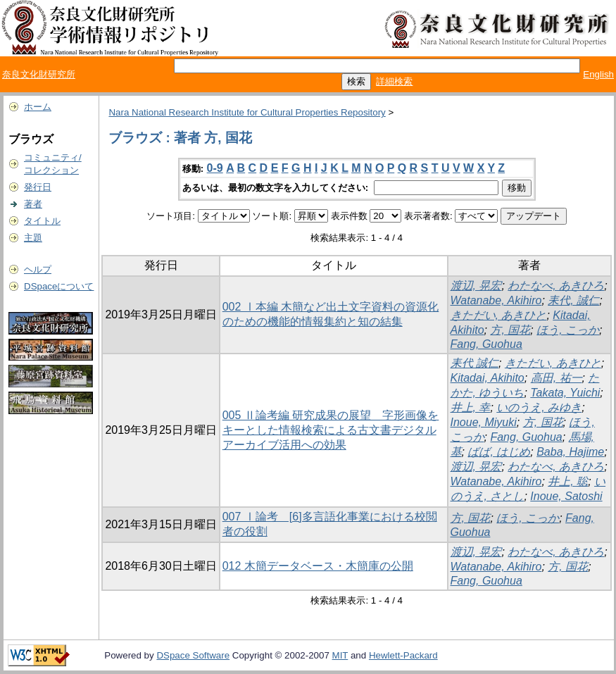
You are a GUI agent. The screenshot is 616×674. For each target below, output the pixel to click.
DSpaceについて (59, 286)
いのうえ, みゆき (539, 407)
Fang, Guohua (486, 344)
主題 (33, 238)
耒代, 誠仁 (573, 300)
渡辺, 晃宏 (476, 286)
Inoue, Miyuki (484, 422)
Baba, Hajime (570, 452)
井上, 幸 (471, 407)
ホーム (38, 107)
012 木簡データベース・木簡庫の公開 (318, 566)
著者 (33, 204)
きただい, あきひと (499, 315)
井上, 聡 (568, 481)
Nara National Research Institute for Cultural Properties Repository (247, 112)
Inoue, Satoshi (566, 496)
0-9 (215, 168)
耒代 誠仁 (474, 363)
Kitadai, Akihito (488, 378)
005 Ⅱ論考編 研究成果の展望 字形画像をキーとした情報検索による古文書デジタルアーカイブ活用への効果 (331, 430)
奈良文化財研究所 (39, 74)
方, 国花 (510, 330)
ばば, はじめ (499, 452)
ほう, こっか (568, 330)
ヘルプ (38, 269)
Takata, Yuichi (565, 393)
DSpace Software (193, 655)
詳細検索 (394, 81)
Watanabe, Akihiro (496, 300)
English (598, 74)
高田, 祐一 (557, 378)
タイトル (42, 221)
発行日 (38, 187)
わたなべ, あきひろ (556, 286)
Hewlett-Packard (403, 655)
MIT (340, 655)
